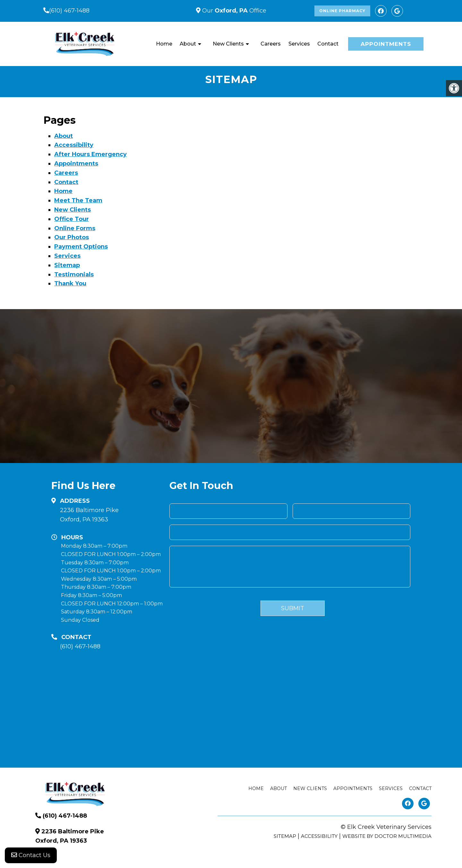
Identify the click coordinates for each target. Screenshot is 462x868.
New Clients (228, 44)
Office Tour (72, 219)
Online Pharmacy (342, 11)
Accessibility (74, 145)
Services (299, 44)
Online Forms (75, 228)
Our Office (233, 11)
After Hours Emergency (90, 154)
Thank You (70, 283)
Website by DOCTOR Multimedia (387, 836)
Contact (328, 44)
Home (164, 44)
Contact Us (31, 855)
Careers (271, 44)
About (188, 44)
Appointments (386, 44)
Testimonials (74, 274)
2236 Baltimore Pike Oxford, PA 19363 (89, 515)
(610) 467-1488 (69, 11)
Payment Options (81, 247)
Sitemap (67, 265)
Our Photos (72, 237)
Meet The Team (78, 200)
